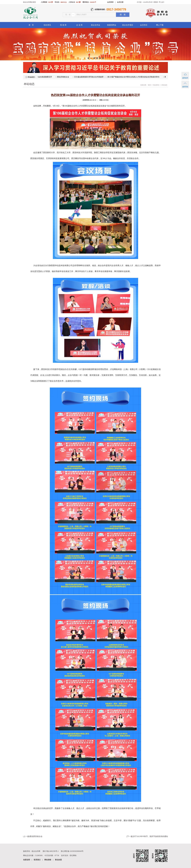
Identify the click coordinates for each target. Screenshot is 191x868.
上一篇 (26, 836)
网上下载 (160, 25)
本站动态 (164, 85)
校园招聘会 (112, 25)
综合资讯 (47, 25)
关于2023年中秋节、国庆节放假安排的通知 (150, 836)
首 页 (31, 25)
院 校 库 (63, 25)
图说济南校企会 (77, 77)
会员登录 (110, 2)
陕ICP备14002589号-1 (51, 851)
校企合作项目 (128, 25)
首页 (149, 85)
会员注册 (120, 2)
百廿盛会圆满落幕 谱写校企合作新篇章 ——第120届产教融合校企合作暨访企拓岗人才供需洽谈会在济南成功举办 (131, 77)
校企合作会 (96, 25)
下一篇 (130, 836)
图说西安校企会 (36, 836)
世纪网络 (73, 855)
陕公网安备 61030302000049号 (72, 851)
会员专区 (144, 25)
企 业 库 (79, 25)
